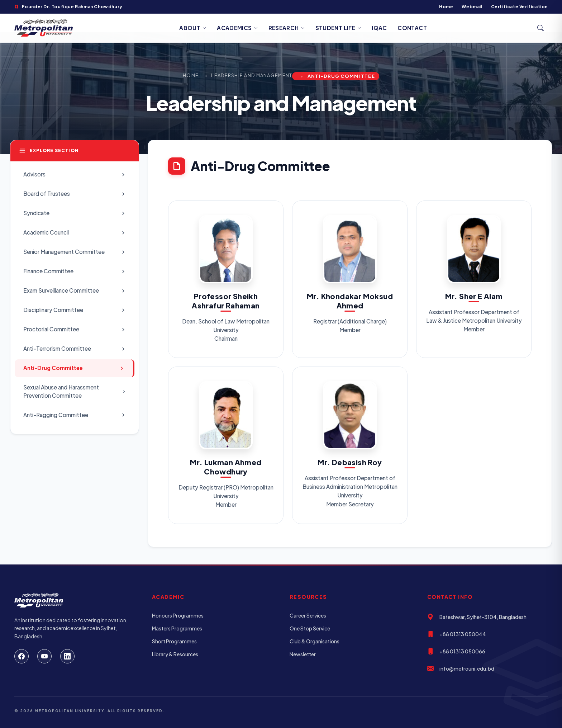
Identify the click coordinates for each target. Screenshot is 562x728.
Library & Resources (175, 654)
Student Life (338, 28)
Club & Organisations (315, 641)
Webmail (472, 7)
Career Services (308, 615)
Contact (412, 28)
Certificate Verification (519, 7)
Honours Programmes (178, 615)
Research (287, 28)
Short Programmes (174, 641)
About (193, 28)
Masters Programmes (177, 628)
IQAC (379, 28)
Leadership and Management (252, 75)
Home (446, 7)
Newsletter (303, 654)
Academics (237, 28)
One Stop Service (310, 628)
